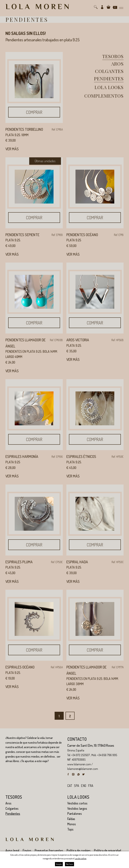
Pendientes (109, 78)
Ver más (12, 149)
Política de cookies (79, 850)
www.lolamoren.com (79, 764)
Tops (70, 829)
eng (84, 786)
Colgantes (109, 71)
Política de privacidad (107, 850)
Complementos (104, 96)
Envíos (27, 850)
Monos (72, 824)
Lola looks (109, 87)
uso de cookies (81, 858)
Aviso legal (12, 850)
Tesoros (113, 56)
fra (91, 786)
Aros (117, 64)
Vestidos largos (77, 808)
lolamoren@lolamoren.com (83, 769)
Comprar (34, 112)
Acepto (59, 864)
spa (77, 786)
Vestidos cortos (77, 803)
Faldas (71, 819)
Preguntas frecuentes (49, 850)
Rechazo (69, 864)
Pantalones (75, 814)
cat (70, 786)
